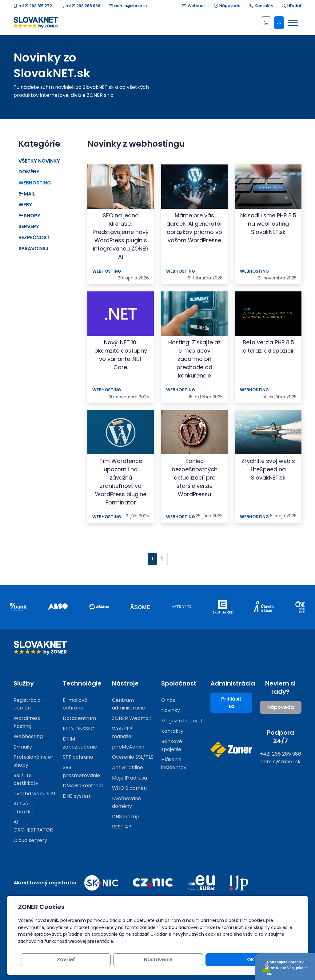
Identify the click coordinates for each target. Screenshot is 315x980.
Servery (29, 226)
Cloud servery (30, 840)
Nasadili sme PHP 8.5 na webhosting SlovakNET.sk (268, 224)
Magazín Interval (181, 721)
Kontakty (261, 6)
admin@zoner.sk (128, 6)
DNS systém (77, 796)
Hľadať (292, 6)
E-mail (27, 194)
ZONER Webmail (131, 718)
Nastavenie (227, 960)
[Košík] (266, 23)
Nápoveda (227, 6)
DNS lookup (126, 817)
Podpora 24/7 (281, 737)
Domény (29, 172)
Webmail (194, 6)
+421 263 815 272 (33, 6)
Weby (25, 205)
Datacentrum (79, 718)
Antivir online (128, 767)
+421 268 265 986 (80, 6)
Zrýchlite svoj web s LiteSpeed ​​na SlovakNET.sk (268, 469)
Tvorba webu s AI (34, 794)
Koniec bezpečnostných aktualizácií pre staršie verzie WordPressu (195, 478)
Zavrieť (180, 960)
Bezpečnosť (34, 237)
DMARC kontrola (83, 786)
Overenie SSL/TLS (133, 757)
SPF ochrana (78, 757)
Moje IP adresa (130, 778)
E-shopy (29, 216)
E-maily (23, 747)
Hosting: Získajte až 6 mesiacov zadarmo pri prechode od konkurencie (194, 359)
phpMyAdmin (128, 747)
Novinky (171, 710)
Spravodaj (34, 249)
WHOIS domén (129, 788)
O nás (168, 700)
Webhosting (35, 183)
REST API (122, 827)
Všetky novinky (39, 161)
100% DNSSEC (79, 729)
